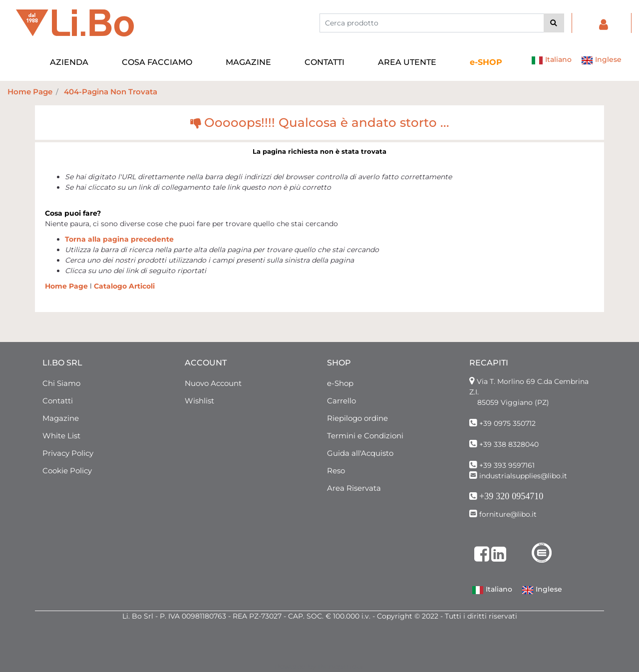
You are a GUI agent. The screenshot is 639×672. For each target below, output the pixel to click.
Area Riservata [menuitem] (354, 488)
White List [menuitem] (61, 436)
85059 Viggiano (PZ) (513, 402)
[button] (554, 23)
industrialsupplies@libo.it (523, 476)
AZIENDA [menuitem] (69, 62)
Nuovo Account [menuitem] (213, 383)
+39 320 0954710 (511, 496)
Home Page (30, 92)
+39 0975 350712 (507, 423)
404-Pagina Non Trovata (111, 92)
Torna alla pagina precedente (119, 239)
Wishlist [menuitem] (199, 401)
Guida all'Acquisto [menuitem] (360, 453)
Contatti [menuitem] (58, 401)
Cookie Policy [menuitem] (67, 471)
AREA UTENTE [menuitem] (407, 62)
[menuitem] (486, 62)
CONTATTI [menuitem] (324, 62)
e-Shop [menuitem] (340, 383)
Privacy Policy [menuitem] (68, 453)
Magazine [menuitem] (61, 418)
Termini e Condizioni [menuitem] (365, 436)
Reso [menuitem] (336, 471)
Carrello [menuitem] (341, 401)
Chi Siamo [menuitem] (61, 383)
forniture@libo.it (508, 514)
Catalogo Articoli (124, 286)
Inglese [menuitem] (601, 60)
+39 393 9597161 (507, 465)
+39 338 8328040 (509, 444)
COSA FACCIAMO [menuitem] (157, 62)
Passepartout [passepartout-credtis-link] (341, 667)
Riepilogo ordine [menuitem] (357, 418)
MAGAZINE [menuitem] (248, 62)
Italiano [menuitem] (551, 60)
